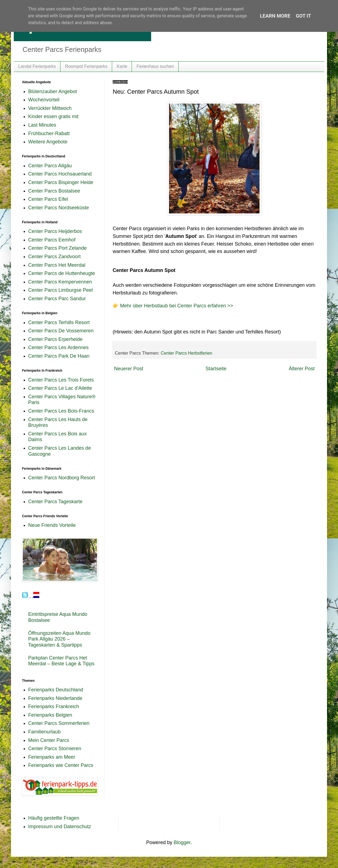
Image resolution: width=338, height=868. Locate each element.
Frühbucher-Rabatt (49, 133)
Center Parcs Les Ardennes (59, 347)
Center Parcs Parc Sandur (57, 299)
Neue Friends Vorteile (52, 525)
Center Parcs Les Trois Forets (61, 380)
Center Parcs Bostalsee (54, 191)
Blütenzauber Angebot (53, 91)
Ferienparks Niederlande (55, 698)
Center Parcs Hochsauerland (60, 174)
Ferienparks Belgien (50, 715)
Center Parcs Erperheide (56, 339)
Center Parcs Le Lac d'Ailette (60, 388)
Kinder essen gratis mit (53, 116)
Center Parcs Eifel (48, 199)
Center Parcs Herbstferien (186, 353)
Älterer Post (302, 369)
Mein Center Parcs (49, 740)
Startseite (216, 369)
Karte (122, 66)
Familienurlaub (45, 732)
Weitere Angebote (48, 142)
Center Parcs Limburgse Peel (61, 290)
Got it (304, 16)
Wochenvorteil (44, 100)
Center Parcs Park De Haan (59, 356)
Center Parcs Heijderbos (55, 231)
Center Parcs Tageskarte (56, 502)
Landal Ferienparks (37, 66)
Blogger (182, 842)
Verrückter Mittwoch (50, 108)
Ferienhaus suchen (155, 66)
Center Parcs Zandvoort (55, 257)
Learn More (275, 16)
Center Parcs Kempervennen (60, 282)
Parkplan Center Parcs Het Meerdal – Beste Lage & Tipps (61, 661)
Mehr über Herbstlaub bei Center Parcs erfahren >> (177, 306)
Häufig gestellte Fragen (54, 818)
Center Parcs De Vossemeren (61, 331)
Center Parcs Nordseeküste (59, 208)
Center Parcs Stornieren (55, 749)
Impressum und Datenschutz (60, 827)
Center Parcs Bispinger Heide (61, 182)
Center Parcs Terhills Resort (59, 322)
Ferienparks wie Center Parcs (61, 765)
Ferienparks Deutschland (56, 690)
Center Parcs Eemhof (52, 240)
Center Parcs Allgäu (50, 166)
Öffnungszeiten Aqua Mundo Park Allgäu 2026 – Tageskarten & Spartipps (59, 639)
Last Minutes (42, 125)
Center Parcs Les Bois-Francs (61, 411)
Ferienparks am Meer (52, 757)
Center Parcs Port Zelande (58, 248)
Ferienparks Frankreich (54, 706)
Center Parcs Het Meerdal (57, 265)
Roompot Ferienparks (86, 66)
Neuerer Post (129, 369)
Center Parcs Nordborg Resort (62, 478)
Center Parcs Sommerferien (59, 723)
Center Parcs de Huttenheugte (62, 273)
